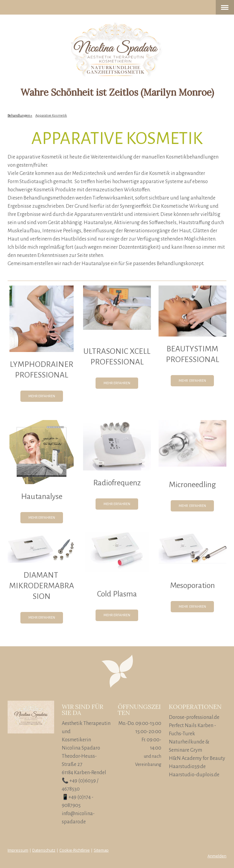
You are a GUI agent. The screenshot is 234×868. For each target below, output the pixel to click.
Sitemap (101, 850)
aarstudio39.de (189, 767)
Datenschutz (44, 850)
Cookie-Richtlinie (75, 850)
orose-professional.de (196, 717)
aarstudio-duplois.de (196, 775)
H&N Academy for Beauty (197, 758)
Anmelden (217, 856)
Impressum (18, 850)
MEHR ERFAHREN (42, 396)
